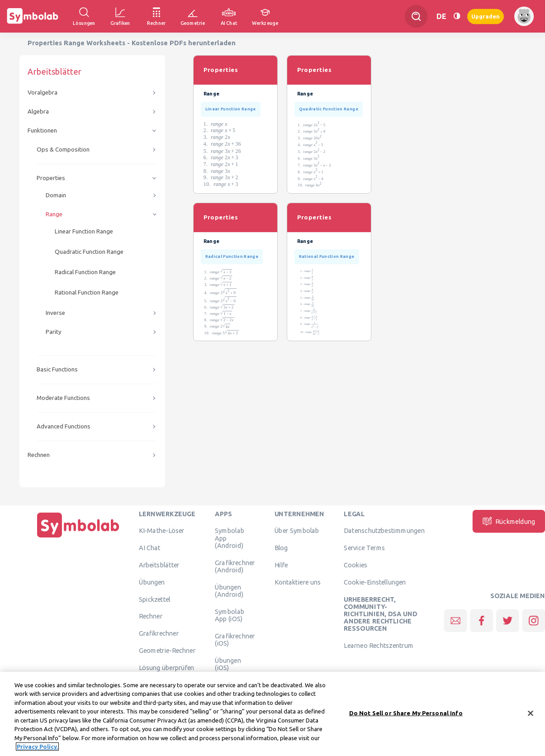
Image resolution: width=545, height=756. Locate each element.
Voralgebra (43, 93)
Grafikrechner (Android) (235, 566)
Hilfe (281, 565)
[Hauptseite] (78, 537)
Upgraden (486, 16)
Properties (51, 178)
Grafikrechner (159, 633)
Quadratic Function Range (89, 252)
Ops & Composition (63, 150)
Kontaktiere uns (298, 582)
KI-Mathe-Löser (162, 531)
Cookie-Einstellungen (375, 582)
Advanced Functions (64, 426)
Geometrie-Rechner (167, 650)
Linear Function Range (84, 231)
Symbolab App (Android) (230, 538)
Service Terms (364, 548)
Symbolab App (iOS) (230, 615)
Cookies (355, 565)
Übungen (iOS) (228, 664)
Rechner (151, 616)
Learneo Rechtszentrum (379, 646)
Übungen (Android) (229, 590)
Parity (54, 332)
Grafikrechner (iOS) (235, 639)
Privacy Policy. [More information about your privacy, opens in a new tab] (37, 749)
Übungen (152, 582)
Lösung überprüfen (166, 667)
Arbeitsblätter (159, 565)
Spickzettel (155, 599)
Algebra (38, 112)
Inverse (55, 313)
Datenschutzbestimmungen (384, 531)
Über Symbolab (297, 531)
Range (54, 214)
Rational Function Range (87, 292)
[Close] (531, 715)
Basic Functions (57, 369)
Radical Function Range (85, 272)
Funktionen (42, 131)
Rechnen (39, 455)
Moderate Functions (63, 398)
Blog (281, 548)
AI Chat (150, 548)
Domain (56, 195)
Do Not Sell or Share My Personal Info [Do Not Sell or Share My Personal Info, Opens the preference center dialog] (406, 715)
